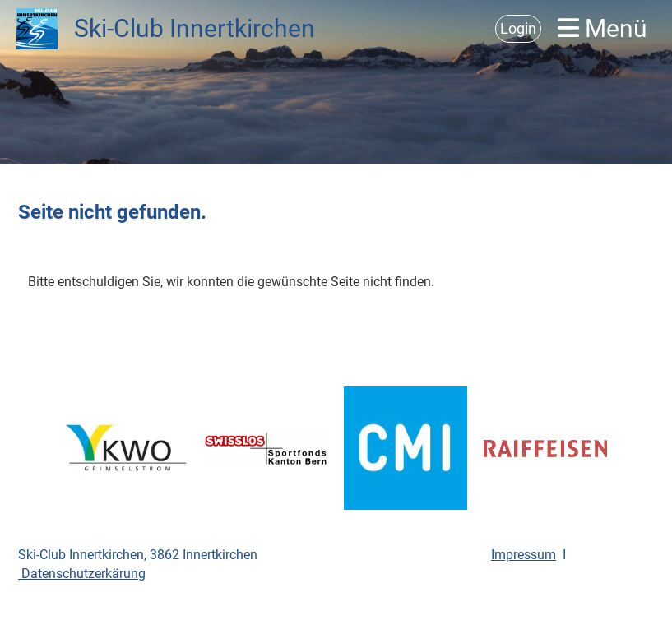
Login (518, 28)
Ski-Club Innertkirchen (195, 28)
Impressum (524, 555)
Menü (602, 28)
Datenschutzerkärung (82, 574)
